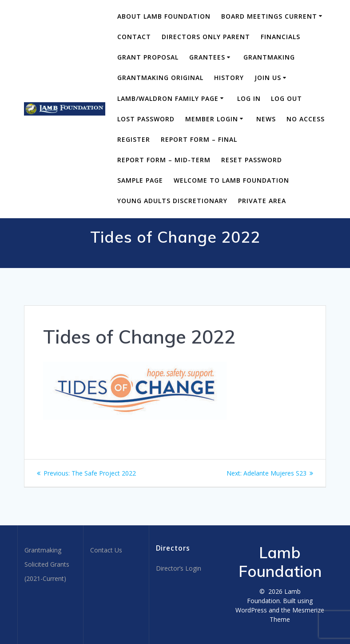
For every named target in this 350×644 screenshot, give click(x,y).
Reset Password (252, 160)
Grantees (207, 57)
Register (134, 139)
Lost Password (146, 119)
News (266, 119)
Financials (280, 37)
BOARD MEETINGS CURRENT (269, 16)
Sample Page (140, 180)
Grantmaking (269, 57)
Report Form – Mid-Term (164, 160)
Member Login (212, 119)
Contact (134, 37)
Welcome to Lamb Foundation (231, 180)
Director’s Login (179, 568)
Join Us (268, 78)
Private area (262, 201)
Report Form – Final (199, 139)
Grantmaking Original (160, 78)
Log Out (286, 98)
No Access (306, 119)
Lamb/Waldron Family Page (168, 98)
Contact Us (106, 550)
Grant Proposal (148, 57)
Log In (249, 98)
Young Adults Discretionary (172, 201)
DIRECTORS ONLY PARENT (206, 37)
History (229, 78)
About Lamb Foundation (164, 16)
